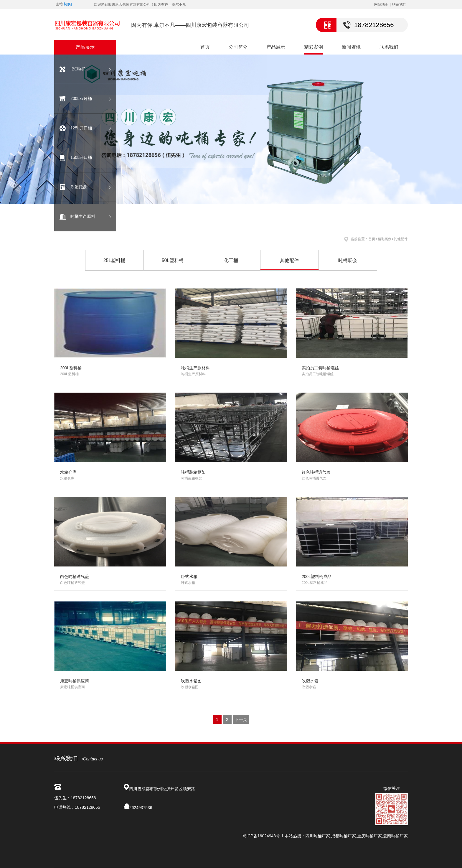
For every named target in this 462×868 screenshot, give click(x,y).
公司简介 (238, 47)
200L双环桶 (81, 98)
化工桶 (231, 260)
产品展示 (276, 47)
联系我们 (399, 4)
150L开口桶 (81, 157)
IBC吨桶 (78, 69)
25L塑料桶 (114, 260)
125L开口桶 (81, 128)
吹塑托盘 (79, 187)
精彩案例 (313, 47)
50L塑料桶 (173, 260)
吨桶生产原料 (83, 216)
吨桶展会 (348, 260)
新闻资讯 (351, 47)
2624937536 (141, 808)
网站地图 (381, 4)
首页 (205, 47)
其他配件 (401, 239)
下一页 (241, 719)
